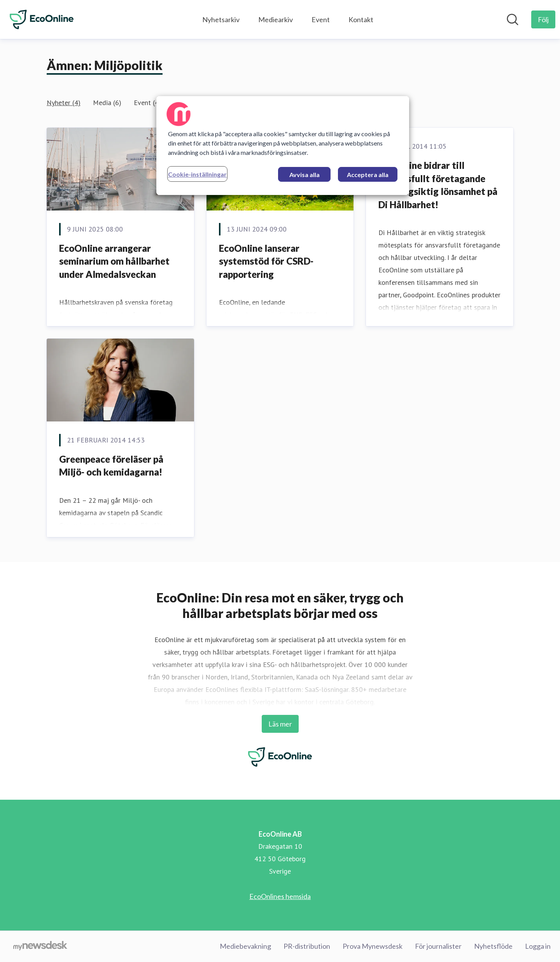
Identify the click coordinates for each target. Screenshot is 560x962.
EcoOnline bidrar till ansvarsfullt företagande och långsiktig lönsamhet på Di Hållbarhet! (438, 185)
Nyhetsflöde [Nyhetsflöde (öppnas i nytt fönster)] (493, 946)
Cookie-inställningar (197, 174)
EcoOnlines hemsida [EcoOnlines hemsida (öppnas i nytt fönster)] (280, 896)
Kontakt (361, 19)
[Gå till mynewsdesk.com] (40, 946)
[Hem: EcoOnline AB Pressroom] (42, 19)
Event (321, 19)
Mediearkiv (276, 19)
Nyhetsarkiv (221, 19)
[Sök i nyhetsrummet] (513, 19)
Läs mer (280, 724)
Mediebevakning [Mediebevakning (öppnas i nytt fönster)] (245, 946)
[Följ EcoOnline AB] (543, 19)
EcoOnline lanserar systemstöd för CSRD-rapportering (266, 261)
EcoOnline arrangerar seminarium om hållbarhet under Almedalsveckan (114, 261)
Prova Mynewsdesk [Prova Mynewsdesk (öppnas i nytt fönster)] (373, 946)
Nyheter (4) (64, 103)
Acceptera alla (368, 175)
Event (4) (147, 103)
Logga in (538, 946)
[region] (283, 146)
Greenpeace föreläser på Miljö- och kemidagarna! (111, 466)
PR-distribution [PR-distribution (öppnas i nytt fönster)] (307, 946)
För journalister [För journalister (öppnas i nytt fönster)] (438, 946)
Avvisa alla (304, 175)
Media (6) (107, 103)
